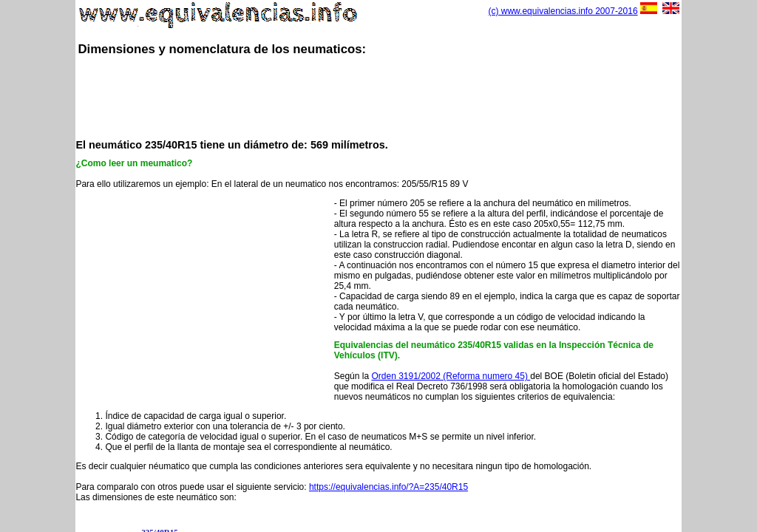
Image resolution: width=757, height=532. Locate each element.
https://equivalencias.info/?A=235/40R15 (388, 487)
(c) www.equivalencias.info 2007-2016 (563, 11)
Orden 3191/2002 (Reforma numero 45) (451, 376)
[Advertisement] (378, 96)
